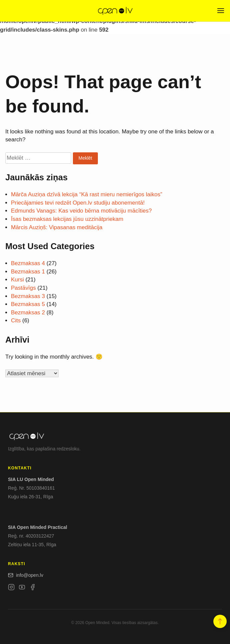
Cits (16, 321)
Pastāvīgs (23, 288)
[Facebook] (33, 588)
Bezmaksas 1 (28, 272)
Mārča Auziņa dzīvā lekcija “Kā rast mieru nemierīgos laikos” (87, 194)
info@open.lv (26, 575)
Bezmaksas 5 (28, 304)
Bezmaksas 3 (28, 296)
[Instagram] (11, 588)
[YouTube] (22, 588)
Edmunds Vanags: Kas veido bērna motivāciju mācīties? (81, 211)
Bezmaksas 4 (28, 263)
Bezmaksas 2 (28, 313)
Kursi (17, 280)
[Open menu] (221, 11)
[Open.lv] (115, 11)
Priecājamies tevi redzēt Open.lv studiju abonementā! (78, 203)
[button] (220, 621)
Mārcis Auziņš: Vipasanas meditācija (57, 227)
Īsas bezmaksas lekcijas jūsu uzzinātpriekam (67, 219)
